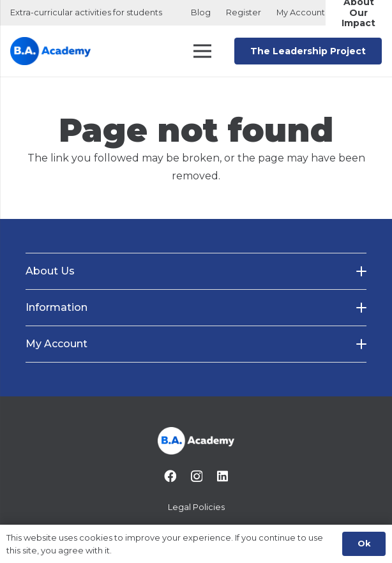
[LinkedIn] (222, 476)
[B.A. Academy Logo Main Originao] (50, 51)
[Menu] (203, 51)
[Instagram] (197, 477)
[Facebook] (170, 476)
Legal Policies (196, 507)
